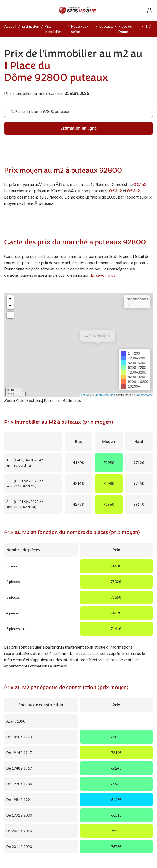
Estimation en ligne (78, 128)
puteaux (106, 26)
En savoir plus (103, 275)
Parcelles (52, 400)
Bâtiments (72, 400)
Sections (34, 400)
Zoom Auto (14, 400)
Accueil (10, 26)
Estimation (30, 26)
